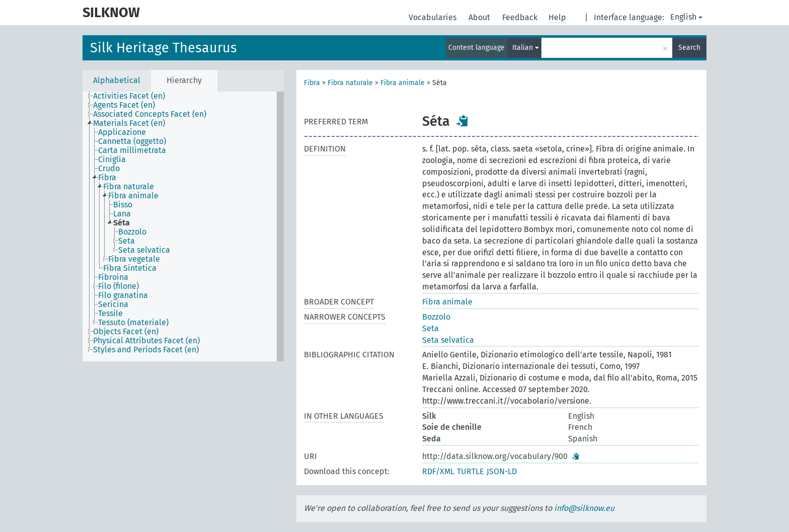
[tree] (183, 226)
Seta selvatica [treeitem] (144, 250)
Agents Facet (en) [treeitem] (124, 105)
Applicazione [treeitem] (122, 132)
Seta (430, 328)
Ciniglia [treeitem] (112, 160)
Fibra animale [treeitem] (133, 196)
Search (689, 48)
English (686, 17)
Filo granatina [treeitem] (123, 295)
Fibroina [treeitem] (113, 277)
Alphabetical (117, 80)
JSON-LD (502, 471)
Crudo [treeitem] (109, 169)
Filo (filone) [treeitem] (119, 286)
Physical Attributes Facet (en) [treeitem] (146, 341)
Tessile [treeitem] (110, 314)
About (480, 17)
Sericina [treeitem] (113, 305)
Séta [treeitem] (122, 223)
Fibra (312, 83)
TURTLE (470, 471)
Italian (526, 48)
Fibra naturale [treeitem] (129, 187)
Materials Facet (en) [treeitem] (129, 123)
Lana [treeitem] (122, 214)
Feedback (521, 17)
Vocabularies (433, 17)
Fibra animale (403, 83)
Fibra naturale (350, 83)
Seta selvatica (448, 340)
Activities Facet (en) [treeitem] (129, 96)
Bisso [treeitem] (123, 205)
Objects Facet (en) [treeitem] (126, 332)
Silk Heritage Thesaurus (164, 48)
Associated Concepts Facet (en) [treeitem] (150, 114)
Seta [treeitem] (127, 241)
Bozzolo (436, 317)
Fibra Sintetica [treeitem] (130, 268)
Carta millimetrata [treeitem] (132, 150)
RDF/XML (438, 471)
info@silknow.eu (584, 508)
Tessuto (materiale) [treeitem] (133, 323)
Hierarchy (184, 80)
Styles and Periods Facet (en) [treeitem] (146, 350)
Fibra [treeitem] (107, 178)
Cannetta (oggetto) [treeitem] (132, 141)
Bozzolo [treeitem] (132, 232)
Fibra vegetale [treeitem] (134, 259)
